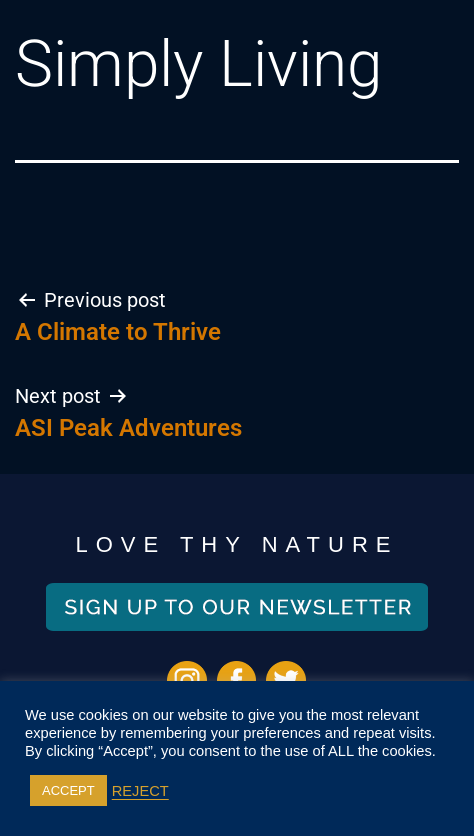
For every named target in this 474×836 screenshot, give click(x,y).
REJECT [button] (140, 791)
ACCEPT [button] (68, 790)
